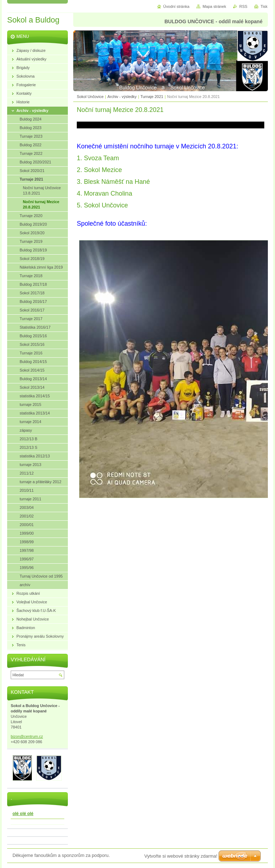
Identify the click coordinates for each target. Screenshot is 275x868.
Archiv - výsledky (122, 97)
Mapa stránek (214, 6)
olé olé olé (23, 814)
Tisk (264, 6)
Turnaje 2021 (152, 97)
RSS (243, 6)
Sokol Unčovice (90, 97)
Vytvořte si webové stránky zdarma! (181, 856)
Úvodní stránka (176, 6)
